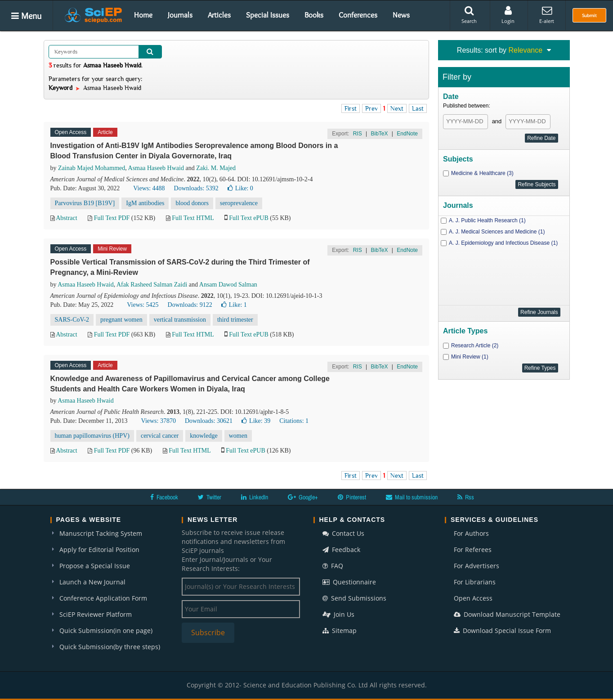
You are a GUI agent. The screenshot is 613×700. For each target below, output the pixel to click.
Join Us (338, 614)
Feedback (341, 550)
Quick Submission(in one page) (106, 630)
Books (314, 15)
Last (418, 108)
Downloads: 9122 (190, 305)
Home (143, 15)
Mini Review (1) (470, 357)
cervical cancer (160, 436)
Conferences (358, 15)
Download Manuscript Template (507, 614)
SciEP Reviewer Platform (96, 614)
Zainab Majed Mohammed (92, 168)
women (238, 436)
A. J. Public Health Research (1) (487, 220)
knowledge (204, 436)
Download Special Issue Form (502, 630)
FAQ (333, 566)
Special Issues (268, 15)
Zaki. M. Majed (216, 168)
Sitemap (340, 630)
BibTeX (379, 134)
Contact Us (343, 533)
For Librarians (475, 582)
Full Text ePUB (248, 218)
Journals (180, 15)
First (351, 108)
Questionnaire (349, 582)
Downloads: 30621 (209, 421)
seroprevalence (239, 203)
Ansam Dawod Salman (228, 285)
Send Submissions (354, 598)
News (401, 15)
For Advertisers (477, 566)
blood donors (192, 203)
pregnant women (121, 320)
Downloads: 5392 (196, 188)
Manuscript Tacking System (101, 533)
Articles (219, 15)
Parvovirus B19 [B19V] (85, 203)
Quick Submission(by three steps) (110, 647)
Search (469, 15)
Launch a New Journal (92, 582)
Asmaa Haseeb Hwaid (156, 168)
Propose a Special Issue (95, 566)
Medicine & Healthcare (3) (482, 173)
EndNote (407, 134)
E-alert (547, 15)
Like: (240, 188)
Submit (589, 15)
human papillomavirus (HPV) (92, 436)
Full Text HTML (193, 218)
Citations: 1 (294, 421)
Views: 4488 (149, 188)
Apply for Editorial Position (99, 550)
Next (397, 108)
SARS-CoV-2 (72, 320)
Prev (371, 108)
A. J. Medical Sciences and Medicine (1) (497, 232)
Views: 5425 (143, 305)
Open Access (473, 598)
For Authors (471, 533)
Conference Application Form (103, 598)
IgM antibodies (145, 203)
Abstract (66, 218)
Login (508, 15)
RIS (358, 134)
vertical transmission (180, 320)
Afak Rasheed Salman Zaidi (152, 285)
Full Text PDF (112, 218)
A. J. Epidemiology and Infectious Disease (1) (503, 243)
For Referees (473, 550)
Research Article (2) (475, 346)
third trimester (235, 320)
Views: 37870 (159, 421)
